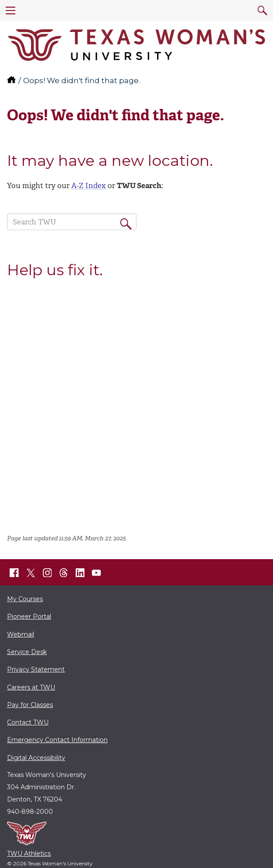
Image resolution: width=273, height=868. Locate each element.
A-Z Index (89, 185)
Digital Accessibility (36, 758)
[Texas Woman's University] (136, 45)
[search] (262, 10)
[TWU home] (12, 80)
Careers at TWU (31, 687)
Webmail (21, 634)
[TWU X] (31, 573)
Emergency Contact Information (57, 740)
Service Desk (27, 652)
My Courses (25, 599)
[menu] (10, 10)
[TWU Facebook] (14, 573)
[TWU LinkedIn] (80, 573)
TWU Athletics (29, 854)
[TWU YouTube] (97, 573)
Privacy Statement (36, 669)
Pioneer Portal (29, 616)
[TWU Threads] (64, 573)
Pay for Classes (30, 705)
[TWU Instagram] (47, 573)
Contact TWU (28, 722)
